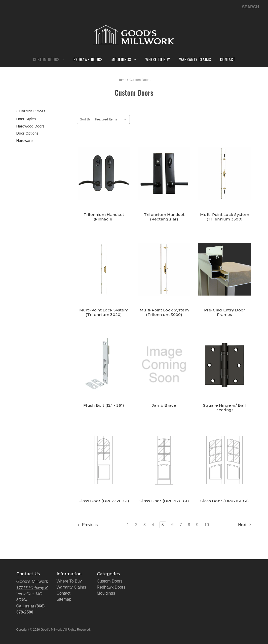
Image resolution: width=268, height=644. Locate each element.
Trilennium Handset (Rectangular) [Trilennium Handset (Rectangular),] (164, 217)
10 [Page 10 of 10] (207, 525)
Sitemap (64, 599)
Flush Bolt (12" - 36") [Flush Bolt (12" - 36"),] (104, 405)
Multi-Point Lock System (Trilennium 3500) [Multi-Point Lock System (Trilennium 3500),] (225, 217)
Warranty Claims (195, 59)
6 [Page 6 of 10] (173, 525)
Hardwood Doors (31, 126)
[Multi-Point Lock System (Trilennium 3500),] (224, 174)
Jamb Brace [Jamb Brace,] (164, 405)
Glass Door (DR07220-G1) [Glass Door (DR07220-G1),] (104, 501)
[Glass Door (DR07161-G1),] (224, 460)
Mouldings (124, 59)
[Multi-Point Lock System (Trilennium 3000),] (164, 269)
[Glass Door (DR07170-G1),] (164, 460)
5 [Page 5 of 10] (163, 525)
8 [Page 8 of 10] (189, 525)
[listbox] (112, 119)
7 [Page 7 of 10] (181, 525)
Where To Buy (158, 59)
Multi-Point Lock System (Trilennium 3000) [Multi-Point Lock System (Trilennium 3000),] (164, 312)
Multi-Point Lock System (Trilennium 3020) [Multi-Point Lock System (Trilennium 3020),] (104, 312)
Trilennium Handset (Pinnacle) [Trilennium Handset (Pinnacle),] (104, 217)
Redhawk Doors (88, 59)
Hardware (25, 140)
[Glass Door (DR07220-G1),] (104, 460)
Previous (87, 525)
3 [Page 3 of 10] (145, 525)
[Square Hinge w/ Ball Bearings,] (224, 365)
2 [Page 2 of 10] (136, 525)
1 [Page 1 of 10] (128, 525)
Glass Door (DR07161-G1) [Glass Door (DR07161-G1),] (225, 501)
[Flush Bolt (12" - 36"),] (104, 365)
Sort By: (86, 119)
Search (250, 7)
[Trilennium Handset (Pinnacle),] (104, 174)
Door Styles (26, 119)
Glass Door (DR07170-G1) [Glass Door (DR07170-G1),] (164, 501)
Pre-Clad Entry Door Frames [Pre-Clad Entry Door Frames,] (225, 312)
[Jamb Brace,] (164, 365)
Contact (228, 59)
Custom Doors (49, 59)
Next (245, 525)
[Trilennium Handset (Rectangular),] (164, 174)
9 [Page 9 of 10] (197, 525)
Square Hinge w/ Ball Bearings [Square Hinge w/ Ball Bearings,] (224, 408)
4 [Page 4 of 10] (153, 525)
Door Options (27, 133)
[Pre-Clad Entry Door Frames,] (224, 269)
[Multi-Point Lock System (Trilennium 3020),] (104, 269)
